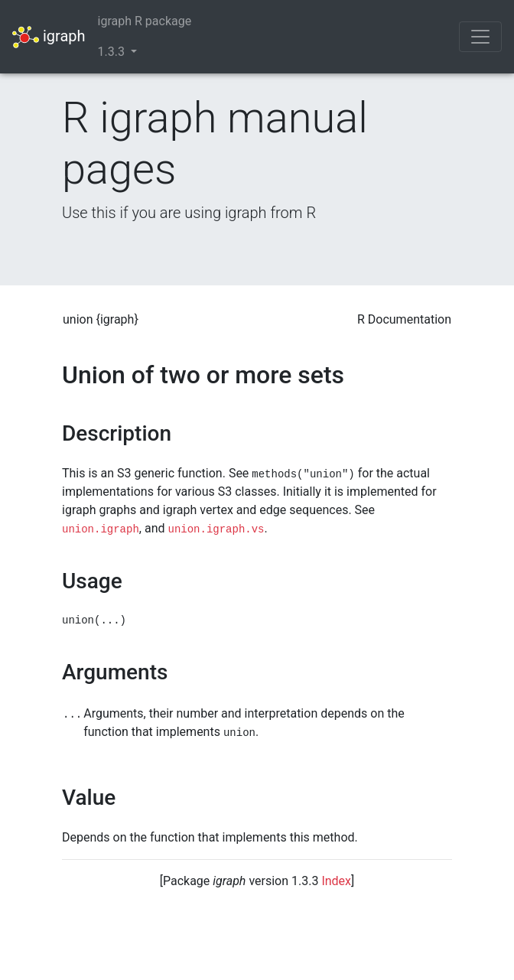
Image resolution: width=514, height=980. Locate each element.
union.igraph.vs (216, 529)
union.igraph (101, 529)
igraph (49, 37)
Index (336, 881)
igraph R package (145, 21)
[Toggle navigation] (480, 37)
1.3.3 (113, 52)
